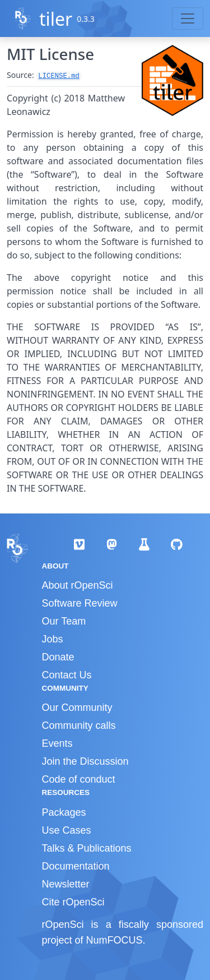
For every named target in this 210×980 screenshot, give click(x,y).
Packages (64, 812)
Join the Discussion (85, 761)
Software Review (80, 603)
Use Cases (67, 830)
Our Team (64, 621)
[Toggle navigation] (188, 19)
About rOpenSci (78, 585)
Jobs (53, 639)
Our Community (77, 708)
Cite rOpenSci (73, 902)
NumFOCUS (115, 940)
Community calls (79, 725)
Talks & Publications (87, 848)
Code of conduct (79, 779)
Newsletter (66, 884)
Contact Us (67, 675)
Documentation (76, 866)
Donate (58, 657)
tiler (56, 19)
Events (57, 743)
